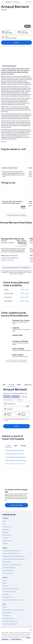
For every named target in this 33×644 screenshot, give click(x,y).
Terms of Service (16, 639)
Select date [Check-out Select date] (25, 33)
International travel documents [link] (10, 621)
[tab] (4, 385)
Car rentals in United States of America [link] (12, 565)
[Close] (31, 630)
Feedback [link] (5, 543)
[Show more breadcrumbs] (3, 2)
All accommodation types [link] (9, 567)
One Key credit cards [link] (8, 573)
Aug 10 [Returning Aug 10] (23, 415)
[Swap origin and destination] (27, 406)
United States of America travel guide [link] (12, 551)
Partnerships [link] (6, 529)
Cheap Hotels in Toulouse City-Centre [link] (16, 457)
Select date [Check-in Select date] (9, 33)
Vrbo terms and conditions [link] (9, 592)
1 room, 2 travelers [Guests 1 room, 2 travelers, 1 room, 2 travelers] (11, 38)
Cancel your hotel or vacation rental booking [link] (13, 610)
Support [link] (5, 607)
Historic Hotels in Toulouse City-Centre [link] (16, 460)
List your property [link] (7, 527)
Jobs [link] (4, 524)
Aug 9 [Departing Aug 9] (9, 415)
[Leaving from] (16, 404)
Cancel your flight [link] (7, 613)
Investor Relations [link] (7, 535)
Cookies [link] (5, 583)
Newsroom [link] (5, 532)
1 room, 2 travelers (9, 400)
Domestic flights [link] (7, 562)
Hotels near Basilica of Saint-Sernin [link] (15, 450)
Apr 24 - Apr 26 (25, 301)
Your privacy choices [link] (8, 597)
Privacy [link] (4, 580)
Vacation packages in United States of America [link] (14, 559)
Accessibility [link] (6, 594)
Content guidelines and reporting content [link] (13, 600)
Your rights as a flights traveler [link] (10, 624)
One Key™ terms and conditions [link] (10, 589)
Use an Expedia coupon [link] (8, 618)
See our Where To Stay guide (16, 361)
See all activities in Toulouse (17, 215)
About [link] (4, 521)
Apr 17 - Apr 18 (25, 293)
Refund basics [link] (6, 616)
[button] (16, 66)
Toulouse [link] (8, 2)
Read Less (4, 142)
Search (16, 43)
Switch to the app (17, 505)
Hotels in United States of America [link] (11, 553)
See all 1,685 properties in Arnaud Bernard (16, 268)
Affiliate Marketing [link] (7, 541)
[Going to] (16, 409)
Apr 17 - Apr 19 (25, 297)
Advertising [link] (6, 538)
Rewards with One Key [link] (8, 570)
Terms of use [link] (6, 586)
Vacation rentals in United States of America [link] (13, 556)
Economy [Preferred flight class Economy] (21, 400)
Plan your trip (29, 2)
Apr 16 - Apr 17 (25, 290)
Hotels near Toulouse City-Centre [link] (14, 454)
